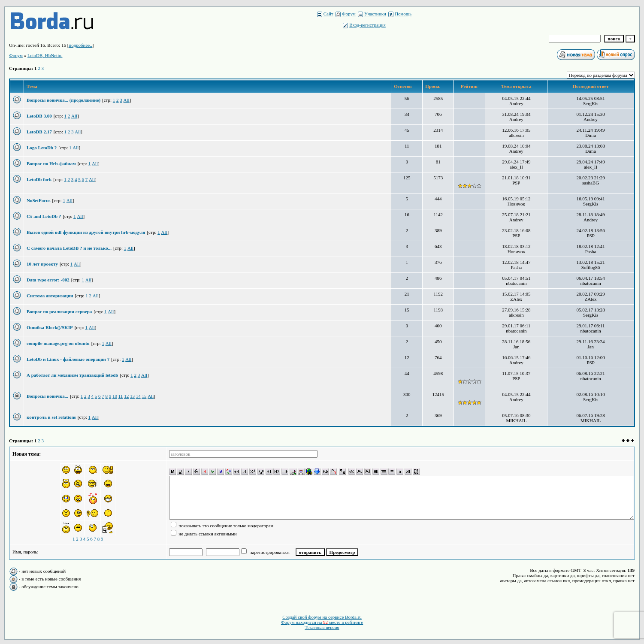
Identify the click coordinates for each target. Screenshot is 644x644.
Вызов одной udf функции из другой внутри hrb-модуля (86, 232)
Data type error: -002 (48, 280)
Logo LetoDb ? (42, 148)
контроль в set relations (51, 417)
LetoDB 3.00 (39, 116)
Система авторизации (50, 296)
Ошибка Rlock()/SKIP (50, 327)
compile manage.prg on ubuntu (58, 343)
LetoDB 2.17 (39, 132)
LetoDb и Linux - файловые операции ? (68, 359)
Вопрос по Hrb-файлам (51, 163)
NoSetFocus (39, 200)
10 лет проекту (42, 264)
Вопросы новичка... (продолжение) (63, 100)
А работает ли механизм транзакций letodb (72, 375)
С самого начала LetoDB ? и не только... (69, 248)
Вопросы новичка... (47, 396)
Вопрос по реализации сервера (59, 311)
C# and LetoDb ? (44, 216)
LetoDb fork (39, 179)
